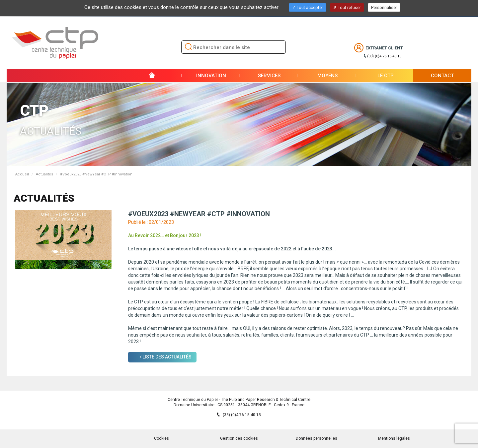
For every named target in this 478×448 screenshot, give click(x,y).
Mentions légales (394, 438)
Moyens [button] (327, 76)
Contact (442, 76)
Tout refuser (347, 7)
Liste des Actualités (166, 357)
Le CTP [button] (386, 76)
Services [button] (269, 76)
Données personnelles (317, 438)
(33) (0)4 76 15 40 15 (384, 56)
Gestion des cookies (239, 438)
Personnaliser (384, 7)
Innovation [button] (211, 76)
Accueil (22, 174)
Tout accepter (308, 7)
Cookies (161, 438)
